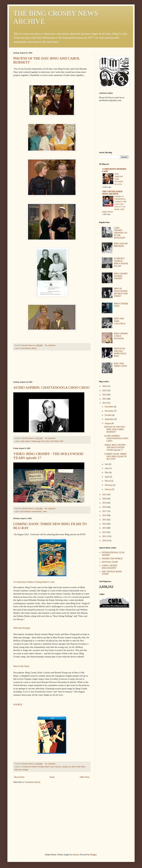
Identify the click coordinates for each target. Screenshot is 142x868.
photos (34, 348)
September (109, 419)
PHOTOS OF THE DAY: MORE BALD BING (120, 352)
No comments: (51, 345)
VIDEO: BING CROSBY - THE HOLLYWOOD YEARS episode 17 (116, 447)
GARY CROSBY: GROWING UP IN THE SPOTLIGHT (120, 233)
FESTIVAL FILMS (110, 562)
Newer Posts (19, 777)
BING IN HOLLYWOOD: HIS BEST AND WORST (121, 292)
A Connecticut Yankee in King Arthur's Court (34, 582)
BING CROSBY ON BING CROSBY (121, 276)
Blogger (93, 855)
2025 (105, 391)
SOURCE (18, 704)
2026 (105, 386)
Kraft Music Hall (57, 441)
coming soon (66, 767)
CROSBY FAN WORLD (112, 559)
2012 (105, 532)
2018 (105, 507)
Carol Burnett (26, 348)
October (108, 415)
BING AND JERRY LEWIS (120, 365)
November (109, 411)
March (108, 481)
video (45, 511)
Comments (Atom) (32, 782)
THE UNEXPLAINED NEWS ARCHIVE (112, 193)
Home (52, 777)
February (109, 485)
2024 (105, 395)
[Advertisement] (52, 366)
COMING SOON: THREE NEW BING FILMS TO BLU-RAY (115, 456)
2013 (105, 528)
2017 (105, 511)
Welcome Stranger (22, 628)
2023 (105, 399)
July (107, 464)
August (108, 423)
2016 (105, 515)
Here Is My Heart (21, 666)
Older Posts (85, 777)
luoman (76, 855)
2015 (105, 520)
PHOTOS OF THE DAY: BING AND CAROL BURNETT (115, 429)
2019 (105, 503)
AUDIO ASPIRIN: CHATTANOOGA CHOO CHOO (51, 387)
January (108, 489)
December (109, 407)
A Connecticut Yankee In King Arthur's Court (37, 767)
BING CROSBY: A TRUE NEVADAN (121, 336)
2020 (105, 499)
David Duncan (26, 511)
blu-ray (58, 767)
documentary (37, 511)
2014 (105, 524)
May (107, 472)
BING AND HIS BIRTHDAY (121, 245)
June (107, 468)
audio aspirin (25, 441)
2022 (105, 403)
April (107, 477)
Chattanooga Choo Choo (40, 441)
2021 (105, 495)
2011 (105, 536)
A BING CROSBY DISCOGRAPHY (110, 567)
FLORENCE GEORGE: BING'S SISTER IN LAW (121, 262)
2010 (105, 541)
